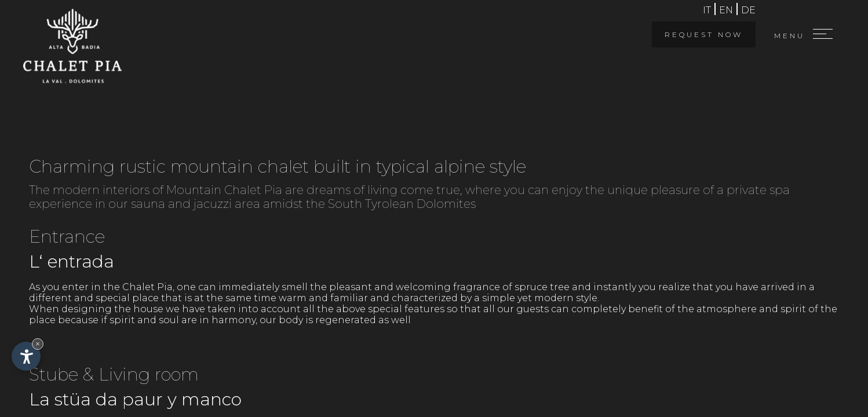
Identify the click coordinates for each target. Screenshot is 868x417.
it (707, 10)
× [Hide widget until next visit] (38, 344)
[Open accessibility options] (26, 356)
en (726, 10)
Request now (704, 34)
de (748, 10)
